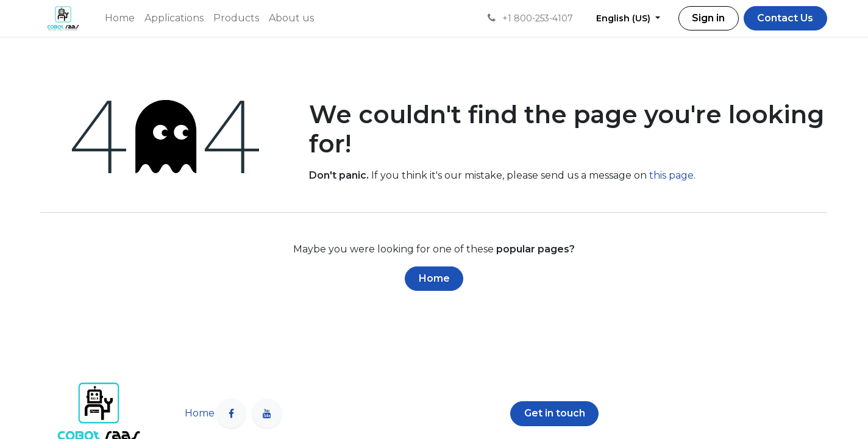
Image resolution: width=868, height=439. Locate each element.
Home (434, 278)
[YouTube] (267, 413)
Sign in (708, 18)
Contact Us (785, 18)
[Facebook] (231, 413)
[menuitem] (120, 18)
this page (671, 175)
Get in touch (555, 413)
